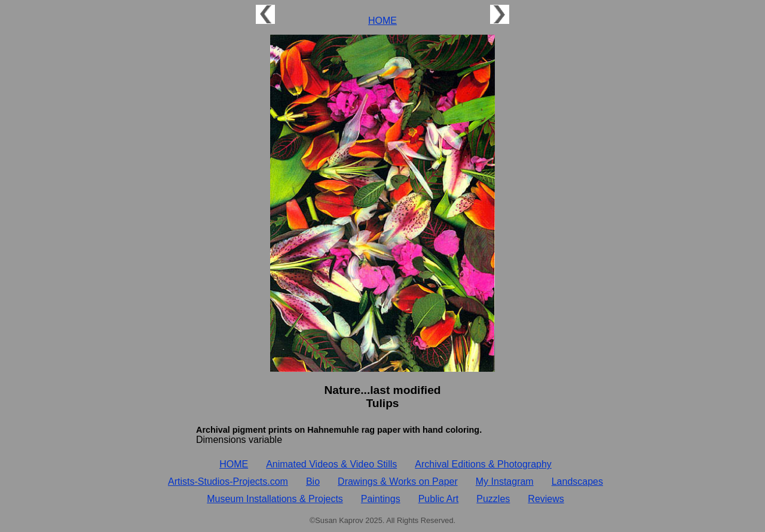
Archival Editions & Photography (483, 464)
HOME (382, 21)
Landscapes (577, 481)
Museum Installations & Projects (275, 499)
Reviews (546, 499)
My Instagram (505, 481)
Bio (313, 481)
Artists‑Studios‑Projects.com (228, 481)
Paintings (381, 499)
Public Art (439, 499)
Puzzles (493, 499)
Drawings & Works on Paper (398, 481)
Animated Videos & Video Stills (331, 464)
